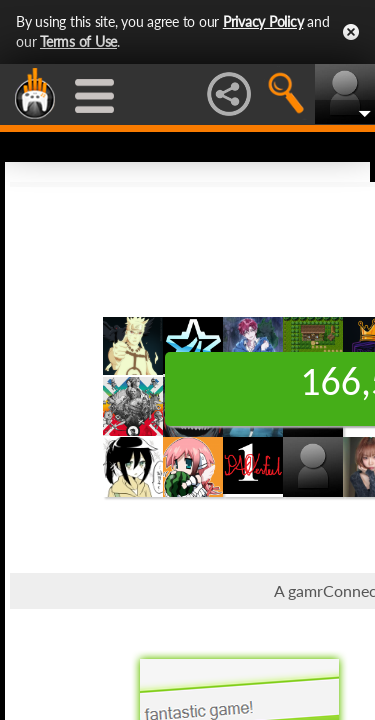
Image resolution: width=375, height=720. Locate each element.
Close (351, 32)
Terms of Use (78, 41)
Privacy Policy (263, 21)
